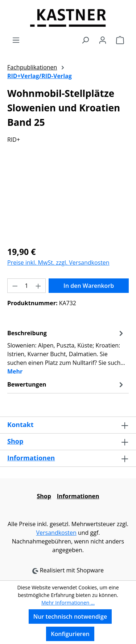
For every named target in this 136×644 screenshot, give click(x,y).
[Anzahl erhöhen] (38, 286)
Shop (15, 441)
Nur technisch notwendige (70, 617)
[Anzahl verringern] (15, 286)
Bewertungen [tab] (66, 384)
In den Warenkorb (89, 286)
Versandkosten (56, 533)
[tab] (66, 352)
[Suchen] (85, 40)
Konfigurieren (70, 634)
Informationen (31, 458)
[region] (68, 199)
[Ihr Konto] (103, 40)
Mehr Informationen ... (68, 603)
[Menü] (16, 40)
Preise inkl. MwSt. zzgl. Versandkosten (58, 263)
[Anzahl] (27, 286)
